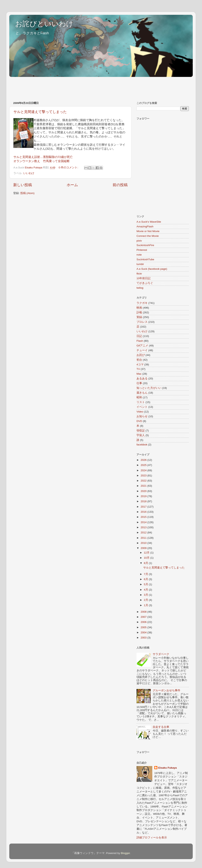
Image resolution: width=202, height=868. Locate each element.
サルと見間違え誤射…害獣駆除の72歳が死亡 (43, 157)
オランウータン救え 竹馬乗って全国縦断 (42, 161)
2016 (144, 512)
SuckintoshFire (145, 245)
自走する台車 (161, 727)
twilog (140, 288)
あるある (142, 378)
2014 (144, 522)
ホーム (72, 185)
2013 (144, 527)
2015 (144, 517)
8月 (146, 563)
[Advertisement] (81, 87)
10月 (147, 558)
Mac (139, 374)
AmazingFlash (145, 226)
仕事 (139, 383)
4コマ (140, 364)
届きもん (142, 393)
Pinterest (142, 250)
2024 (144, 470)
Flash (140, 341)
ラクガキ (142, 303)
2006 (144, 622)
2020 (144, 491)
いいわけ (29, 173)
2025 (144, 465)
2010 (144, 543)
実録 (139, 317)
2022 (144, 481)
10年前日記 (144, 278)
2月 (146, 600)
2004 (144, 632)
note (139, 255)
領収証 (141, 431)
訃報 (139, 312)
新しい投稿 (23, 185)
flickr (139, 274)
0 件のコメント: (69, 168)
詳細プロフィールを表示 (152, 838)
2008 (144, 612)
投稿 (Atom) (27, 193)
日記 (139, 336)
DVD (139, 421)
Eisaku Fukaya (167, 768)
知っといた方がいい (149, 388)
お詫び (141, 355)
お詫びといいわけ (44, 24)
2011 (144, 538)
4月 (146, 590)
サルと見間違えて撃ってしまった (40, 112)
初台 (139, 360)
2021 (144, 486)
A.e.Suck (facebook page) (152, 269)
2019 (144, 496)
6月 (146, 579)
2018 (144, 501)
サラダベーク (161, 654)
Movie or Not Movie (148, 231)
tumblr (140, 264)
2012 (144, 532)
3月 (146, 595)
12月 (147, 553)
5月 (146, 584)
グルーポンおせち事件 (166, 690)
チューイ (142, 350)
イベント (142, 407)
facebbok (142, 445)
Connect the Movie (148, 236)
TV (138, 369)
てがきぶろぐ (145, 283)
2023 (144, 476)
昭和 (139, 397)
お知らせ (142, 416)
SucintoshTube (145, 259)
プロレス (142, 322)
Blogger (125, 853)
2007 (144, 617)
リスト (141, 402)
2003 (144, 638)
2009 (144, 548)
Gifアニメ (142, 346)
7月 (146, 574)
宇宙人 (141, 435)
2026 (144, 460)
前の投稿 (120, 185)
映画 (139, 308)
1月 (146, 605)
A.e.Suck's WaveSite (149, 222)
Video (140, 412)
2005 (144, 627)
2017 (144, 507)
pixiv (139, 241)
